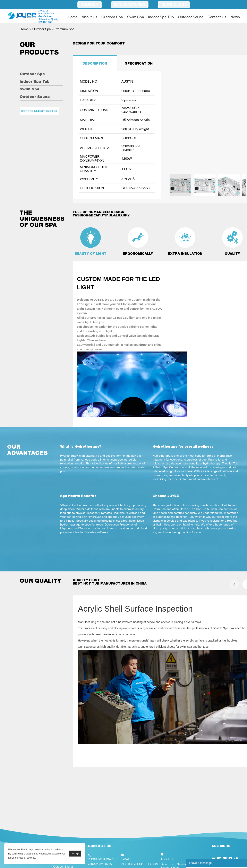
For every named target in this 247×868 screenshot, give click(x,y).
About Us (90, 17)
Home (73, 17)
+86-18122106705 (100, 864)
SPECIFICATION (139, 63)
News (235, 17)
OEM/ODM (90, 5)
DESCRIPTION (95, 63)
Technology (174, 5)
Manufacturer (130, 5)
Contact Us (217, 17)
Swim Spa (135, 17)
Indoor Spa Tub (161, 17)
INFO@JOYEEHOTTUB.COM (140, 864)
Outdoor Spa (112, 17)
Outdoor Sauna (191, 17)
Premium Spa (64, 29)
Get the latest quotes (39, 111)
